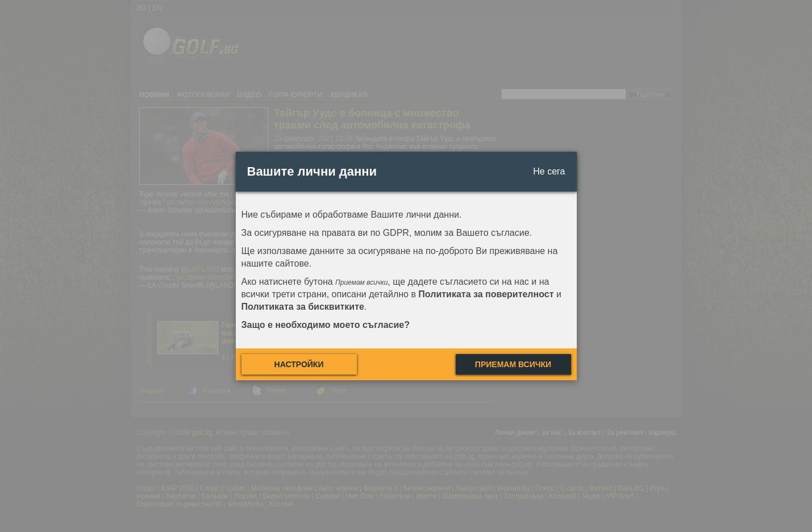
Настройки (299, 364)
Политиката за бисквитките (303, 307)
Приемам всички (513, 364)
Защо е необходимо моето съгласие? (326, 325)
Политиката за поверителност (486, 294)
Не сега (549, 171)
